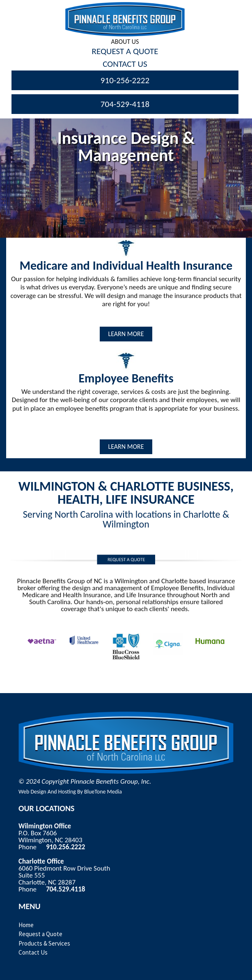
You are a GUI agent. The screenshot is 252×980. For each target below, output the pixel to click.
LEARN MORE (126, 334)
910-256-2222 (125, 80)
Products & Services (44, 943)
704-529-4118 (125, 104)
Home (26, 925)
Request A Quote (125, 51)
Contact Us (125, 64)
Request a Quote (40, 934)
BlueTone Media (103, 792)
